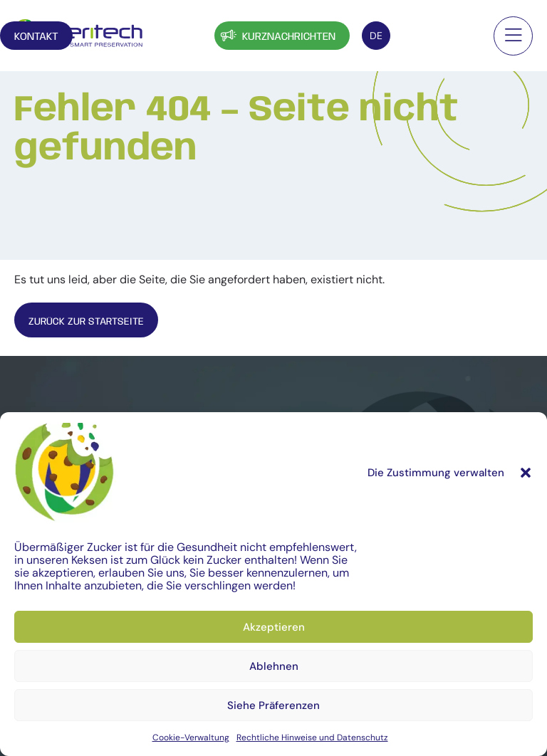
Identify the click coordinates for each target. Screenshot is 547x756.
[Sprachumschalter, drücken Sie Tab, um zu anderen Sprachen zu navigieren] (376, 36)
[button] (526, 473)
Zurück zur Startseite (93, 321)
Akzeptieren (274, 627)
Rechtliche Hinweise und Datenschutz (312, 737)
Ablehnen (274, 666)
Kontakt (439, 37)
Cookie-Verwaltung (191, 737)
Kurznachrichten (277, 35)
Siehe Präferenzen (273, 705)
